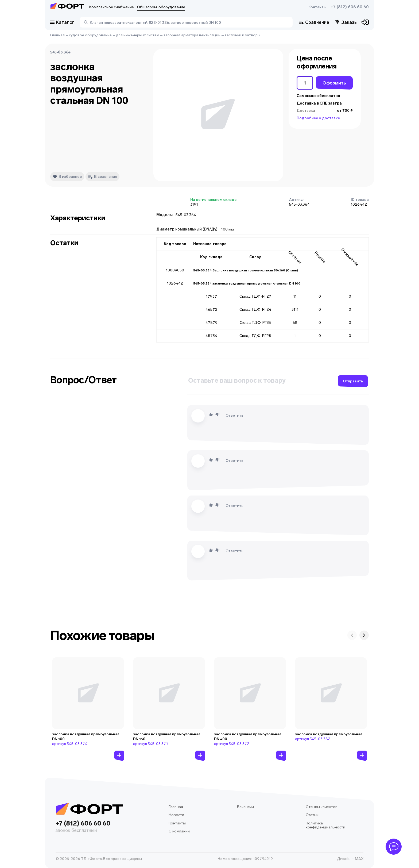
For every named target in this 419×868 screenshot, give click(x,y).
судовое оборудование (90, 35)
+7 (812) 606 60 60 (350, 7)
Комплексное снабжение (112, 7)
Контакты (317, 7)
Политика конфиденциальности (325, 825)
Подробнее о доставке (318, 118)
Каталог (62, 22)
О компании (179, 831)
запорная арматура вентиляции (192, 35)
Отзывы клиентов (322, 807)
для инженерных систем (138, 35)
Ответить (234, 415)
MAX (359, 859)
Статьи (312, 815)
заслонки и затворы (243, 35)
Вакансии (245, 807)
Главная (57, 35)
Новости (176, 815)
